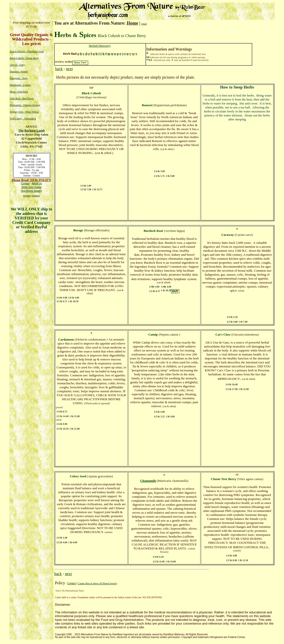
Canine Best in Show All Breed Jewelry (97, 583)
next (70, 69)
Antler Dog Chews (31, 187)
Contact (71, 583)
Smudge (36, 196)
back (59, 69)
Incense (27, 196)
